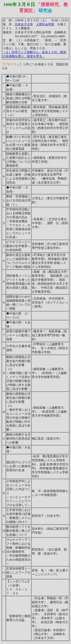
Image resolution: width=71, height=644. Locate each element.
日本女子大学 (24, 24)
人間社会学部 (45, 24)
